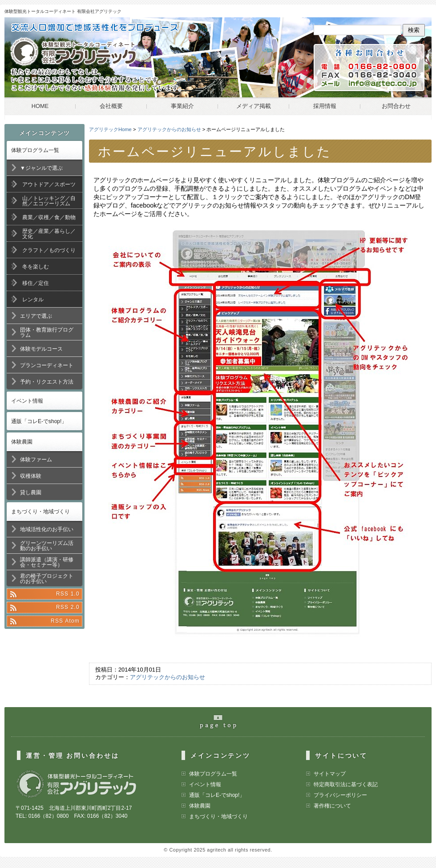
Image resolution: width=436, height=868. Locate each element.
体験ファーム (36, 460)
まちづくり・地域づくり (40, 512)
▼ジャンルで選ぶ (41, 168)
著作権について (332, 806)
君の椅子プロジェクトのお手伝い (47, 579)
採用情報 (325, 106)
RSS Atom (65, 621)
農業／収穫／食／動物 (49, 217)
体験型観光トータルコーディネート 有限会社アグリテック (63, 11)
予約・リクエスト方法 (47, 382)
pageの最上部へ (222, 725)
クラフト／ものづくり (49, 250)
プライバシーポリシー (340, 795)
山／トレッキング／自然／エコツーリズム (49, 201)
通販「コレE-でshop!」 (39, 421)
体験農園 (22, 442)
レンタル (33, 300)
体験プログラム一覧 (35, 150)
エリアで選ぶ (36, 316)
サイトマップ (330, 774)
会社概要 (111, 106)
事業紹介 (182, 106)
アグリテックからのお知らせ (169, 129)
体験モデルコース (41, 349)
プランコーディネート (47, 365)
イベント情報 (27, 401)
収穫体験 (31, 476)
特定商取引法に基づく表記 (346, 784)
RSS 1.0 (68, 594)
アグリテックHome (110, 129)
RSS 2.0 (68, 607)
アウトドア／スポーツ (49, 184)
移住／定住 (36, 283)
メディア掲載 (254, 106)
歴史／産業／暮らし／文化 (49, 234)
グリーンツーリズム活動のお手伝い (47, 546)
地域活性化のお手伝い (47, 529)
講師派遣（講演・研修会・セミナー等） (47, 562)
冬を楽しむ (36, 267)
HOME (40, 106)
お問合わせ (396, 106)
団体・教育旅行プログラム (47, 332)
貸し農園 (31, 492)
